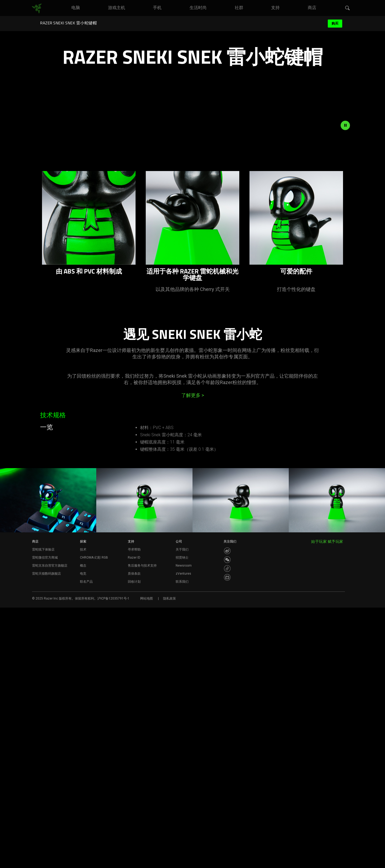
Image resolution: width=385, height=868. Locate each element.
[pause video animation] (345, 266)
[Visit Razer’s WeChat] (227, 820)
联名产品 (86, 842)
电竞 (83, 834)
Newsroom (184, 826)
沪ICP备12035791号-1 (113, 859)
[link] (37, 9)
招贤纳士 (182, 818)
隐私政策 (170, 859)
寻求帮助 (134, 810)
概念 (83, 826)
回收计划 (134, 842)
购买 (335, 23)
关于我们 (182, 810)
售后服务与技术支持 (142, 826)
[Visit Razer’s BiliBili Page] (227, 838)
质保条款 (134, 834)
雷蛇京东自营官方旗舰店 (50, 826)
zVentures (183, 834)
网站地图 (147, 859)
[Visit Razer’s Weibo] (227, 811)
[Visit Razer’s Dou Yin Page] (227, 829)
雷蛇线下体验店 (43, 810)
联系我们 (182, 842)
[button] (348, 8)
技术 (83, 810)
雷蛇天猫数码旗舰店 (47, 834)
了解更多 (193, 536)
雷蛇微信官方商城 (45, 818)
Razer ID (134, 818)
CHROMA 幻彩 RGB (94, 818)
